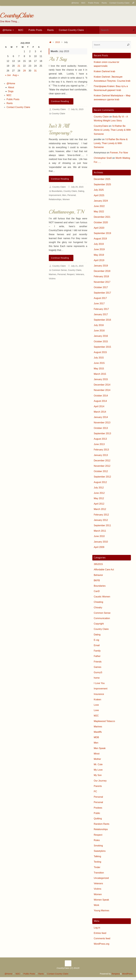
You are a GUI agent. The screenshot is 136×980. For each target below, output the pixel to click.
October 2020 (101, 222)
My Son (98, 775)
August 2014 (100, 401)
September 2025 (102, 184)
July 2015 (99, 358)
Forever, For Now (119, 153)
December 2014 (102, 385)
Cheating (98, 602)
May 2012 (99, 498)
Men (64, 195)
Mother (97, 759)
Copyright (99, 624)
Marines (52, 274)
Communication (102, 618)
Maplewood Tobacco (104, 721)
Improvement (55, 195)
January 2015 (101, 379)
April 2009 (99, 547)
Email (97, 645)
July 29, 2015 (77, 187)
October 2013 (101, 428)
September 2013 (102, 433)
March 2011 (100, 531)
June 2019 (99, 249)
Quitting (98, 819)
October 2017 (101, 287)
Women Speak (101, 900)
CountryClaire (17, 15)
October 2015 (101, 341)
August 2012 (100, 482)
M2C (83, 3)
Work (96, 905)
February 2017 (101, 309)
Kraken (97, 699)
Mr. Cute (98, 764)
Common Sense (59, 270)
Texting (97, 862)
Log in (97, 928)
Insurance (99, 694)
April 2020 (99, 228)
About (11, 87)
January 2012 (101, 520)
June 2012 (99, 493)
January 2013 (101, 455)
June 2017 (99, 304)
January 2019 (101, 266)
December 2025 (102, 179)
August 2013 (100, 439)
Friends (98, 662)
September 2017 (102, 293)
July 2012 (99, 488)
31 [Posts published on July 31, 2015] (35, 71)
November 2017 (102, 282)
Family (97, 651)
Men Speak (100, 748)
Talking (97, 856)
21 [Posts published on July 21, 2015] (19, 66)
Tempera (115, 974)
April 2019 (99, 260)
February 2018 (101, 276)
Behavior (98, 575)
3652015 (98, 564)
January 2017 (101, 314)
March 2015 (100, 374)
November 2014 (102, 390)
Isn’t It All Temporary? (61, 129)
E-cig (96, 640)
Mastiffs (98, 732)
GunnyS (98, 672)
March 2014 (100, 412)
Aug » (16, 75)
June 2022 (99, 206)
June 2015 (99, 363)
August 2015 (100, 352)
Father (97, 656)
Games (98, 667)
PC (95, 791)
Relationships (55, 199)
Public (97, 813)
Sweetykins (100, 851)
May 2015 (99, 369)
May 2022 (99, 212)
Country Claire (59, 109)
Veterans (80, 274)
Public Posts (94, 3)
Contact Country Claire (119, 3)
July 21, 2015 (77, 266)
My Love (98, 770)
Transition (99, 873)
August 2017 (100, 298)
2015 (58, 42)
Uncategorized (101, 878)
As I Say (58, 59)
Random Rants (102, 824)
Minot (97, 754)
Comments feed (102, 938)
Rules (97, 840)
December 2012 (102, 461)
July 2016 (99, 325)
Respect (71, 274)
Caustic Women (102, 597)
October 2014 (101, 396)
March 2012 (100, 509)
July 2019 (99, 244)
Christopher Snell (103, 158)
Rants (104, 3)
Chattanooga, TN (66, 212)
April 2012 (99, 504)
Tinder (97, 867)
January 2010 (101, 542)
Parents (98, 786)
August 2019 (100, 239)
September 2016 (102, 320)
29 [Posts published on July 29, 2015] (24, 71)
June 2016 (99, 331)
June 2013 (99, 444)
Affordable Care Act (104, 570)
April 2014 (99, 406)
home (97, 678)
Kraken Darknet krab (104, 71)
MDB (96, 737)
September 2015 (102, 347)
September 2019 (102, 233)
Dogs (11, 91)
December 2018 (102, 271)
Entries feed (100, 933)
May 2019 (99, 255)
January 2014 (101, 417)
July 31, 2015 (77, 109)
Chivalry (98, 608)
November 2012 (102, 466)
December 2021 (102, 217)
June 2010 (99, 536)
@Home (75, 3)
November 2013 (102, 423)
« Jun (8, 75)
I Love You (99, 683)
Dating (81, 191)
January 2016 (101, 336)
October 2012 (101, 471)
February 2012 (101, 515)
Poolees (98, 808)
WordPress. (128, 974)
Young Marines (101, 911)
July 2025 (99, 190)
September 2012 (102, 477)
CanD (97, 591)
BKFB (97, 580)
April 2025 (99, 195)
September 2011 (102, 525)
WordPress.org (101, 944)
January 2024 (101, 201)
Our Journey (100, 781)
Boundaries (57, 191)
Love (96, 705)
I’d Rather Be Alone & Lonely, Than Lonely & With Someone (112, 130)
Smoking (98, 846)
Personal (72, 195)
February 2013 (101, 450)
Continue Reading (62, 101)
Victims (52, 279)
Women (66, 199)
